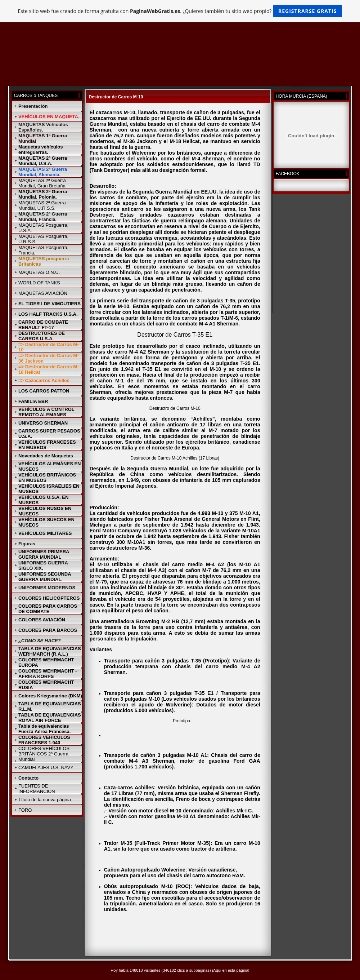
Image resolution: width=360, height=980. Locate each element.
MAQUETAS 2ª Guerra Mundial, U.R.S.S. (42, 205)
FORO (25, 810)
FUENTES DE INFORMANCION (37, 789)
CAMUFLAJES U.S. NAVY (46, 768)
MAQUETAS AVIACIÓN (43, 293)
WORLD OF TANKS (39, 283)
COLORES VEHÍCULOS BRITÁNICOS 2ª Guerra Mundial (44, 754)
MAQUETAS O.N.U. (39, 272)
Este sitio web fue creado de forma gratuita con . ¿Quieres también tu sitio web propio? (180, 11)
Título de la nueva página (45, 800)
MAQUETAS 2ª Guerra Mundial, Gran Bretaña (42, 183)
